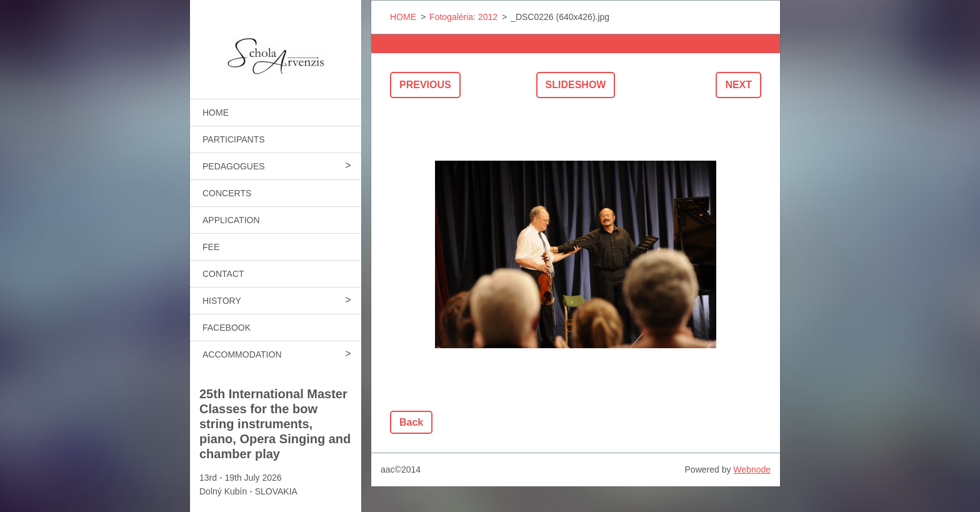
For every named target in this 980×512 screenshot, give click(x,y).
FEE (211, 247)
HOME (216, 113)
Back (411, 422)
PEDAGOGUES (234, 166)
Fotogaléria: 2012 (463, 17)
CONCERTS (227, 193)
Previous (425, 85)
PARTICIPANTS (234, 139)
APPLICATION (231, 220)
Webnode (752, 469)
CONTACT (223, 274)
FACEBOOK (227, 328)
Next (738, 85)
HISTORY (222, 301)
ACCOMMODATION (242, 354)
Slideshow (576, 85)
